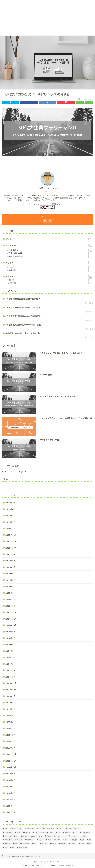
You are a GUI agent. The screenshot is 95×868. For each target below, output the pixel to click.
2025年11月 (11, 541)
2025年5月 (11, 580)
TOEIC (50, 267)
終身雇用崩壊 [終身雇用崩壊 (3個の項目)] (25, 844)
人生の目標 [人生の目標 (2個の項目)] (8, 836)
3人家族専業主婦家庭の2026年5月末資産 (23, 299)
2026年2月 (11, 522)
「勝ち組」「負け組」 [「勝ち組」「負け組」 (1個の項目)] (74, 829)
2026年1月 (11, 528)
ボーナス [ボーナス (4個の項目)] (28, 832)
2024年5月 (11, 651)
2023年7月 (11, 709)
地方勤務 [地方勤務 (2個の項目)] (25, 836)
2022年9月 (11, 774)
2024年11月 (11, 619)
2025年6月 (11, 574)
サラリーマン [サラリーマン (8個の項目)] (8, 832)
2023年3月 (11, 735)
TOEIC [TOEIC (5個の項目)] (61, 829)
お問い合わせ (38, 862)
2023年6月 (11, 716)
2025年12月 (11, 535)
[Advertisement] (47, 18)
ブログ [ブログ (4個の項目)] (19, 832)
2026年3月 (11, 516)
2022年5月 (11, 799)
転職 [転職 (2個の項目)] (6, 847)
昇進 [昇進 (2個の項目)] (49, 840)
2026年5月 (11, 503)
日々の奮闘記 (49, 245)
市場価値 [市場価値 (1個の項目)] (19, 840)
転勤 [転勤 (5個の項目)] (90, 844)
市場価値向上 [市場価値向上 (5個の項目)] (30, 840)
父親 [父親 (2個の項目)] (83, 840)
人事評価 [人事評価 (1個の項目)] (67, 832)
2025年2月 (11, 600)
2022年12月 (11, 754)
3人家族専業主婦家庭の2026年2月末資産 (23, 325)
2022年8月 (11, 780)
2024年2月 (11, 670)
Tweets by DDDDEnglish (14, 471)
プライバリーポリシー (54, 862)
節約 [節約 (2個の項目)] (15, 844)
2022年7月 (11, 787)
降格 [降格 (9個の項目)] (13, 847)
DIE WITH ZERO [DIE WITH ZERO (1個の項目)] (49, 829)
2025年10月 (11, 548)
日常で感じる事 (50, 253)
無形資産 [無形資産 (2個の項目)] (74, 840)
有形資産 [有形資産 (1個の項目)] (58, 840)
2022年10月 (11, 767)
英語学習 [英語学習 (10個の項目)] (44, 844)
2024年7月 (11, 638)
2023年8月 (11, 703)
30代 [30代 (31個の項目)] (6, 829)
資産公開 (50, 283)
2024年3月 (11, 664)
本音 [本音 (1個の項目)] (66, 840)
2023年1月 (11, 748)
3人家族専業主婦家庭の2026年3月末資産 (23, 316)
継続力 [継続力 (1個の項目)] (35, 844)
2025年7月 (11, 567)
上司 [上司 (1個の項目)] (59, 832)
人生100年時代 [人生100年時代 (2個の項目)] (86, 832)
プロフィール (49, 239)
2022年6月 (11, 793)
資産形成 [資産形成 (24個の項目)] (63, 844)
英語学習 (49, 262)
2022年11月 (11, 761)
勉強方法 (50, 270)
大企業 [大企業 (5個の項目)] (49, 836)
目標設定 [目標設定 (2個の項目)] (7, 844)
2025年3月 (11, 593)
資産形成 (49, 276)
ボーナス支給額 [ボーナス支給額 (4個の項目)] (39, 832)
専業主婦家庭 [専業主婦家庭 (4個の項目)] (8, 840)
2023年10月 (11, 690)
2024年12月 (11, 612)
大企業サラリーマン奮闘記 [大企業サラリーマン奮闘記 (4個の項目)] (79, 836)
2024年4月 (11, 658)
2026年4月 (11, 509)
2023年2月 (11, 741)
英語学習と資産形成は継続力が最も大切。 (24, 333)
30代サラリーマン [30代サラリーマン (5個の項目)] (17, 829)
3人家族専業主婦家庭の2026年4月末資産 (23, 308)
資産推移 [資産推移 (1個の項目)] (73, 844)
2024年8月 (11, 632)
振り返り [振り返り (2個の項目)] (41, 840)
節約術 (50, 280)
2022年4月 (11, 806)
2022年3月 (11, 812)
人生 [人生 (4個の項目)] (76, 832)
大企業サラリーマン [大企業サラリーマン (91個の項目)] (61, 836)
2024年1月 (11, 677)
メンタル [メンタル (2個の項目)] (51, 832)
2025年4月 (11, 587)
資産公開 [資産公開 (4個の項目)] (54, 844)
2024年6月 (11, 645)
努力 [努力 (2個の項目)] (17, 836)
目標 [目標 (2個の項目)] (90, 840)
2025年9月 (11, 554)
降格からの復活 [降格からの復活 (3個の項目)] (23, 847)
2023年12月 (11, 683)
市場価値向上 (50, 250)
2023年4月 (11, 729)
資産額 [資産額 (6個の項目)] (82, 844)
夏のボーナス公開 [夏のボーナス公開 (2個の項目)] (37, 836)
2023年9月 (11, 696)
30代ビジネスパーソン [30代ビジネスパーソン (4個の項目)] (33, 829)
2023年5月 (11, 722)
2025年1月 (11, 606)
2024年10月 (11, 625)
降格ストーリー (50, 257)
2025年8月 (11, 561)
